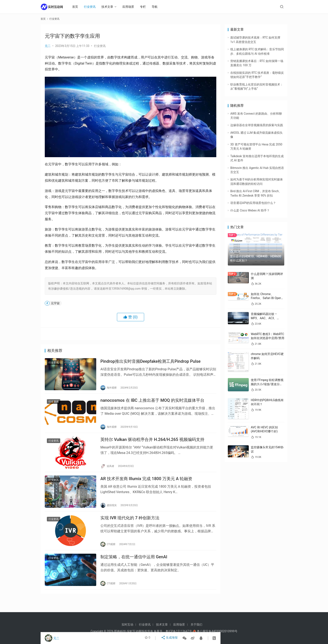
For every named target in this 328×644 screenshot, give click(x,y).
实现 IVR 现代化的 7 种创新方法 (130, 525)
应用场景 (131, 7)
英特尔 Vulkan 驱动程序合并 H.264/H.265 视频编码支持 (152, 444)
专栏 (145, 7)
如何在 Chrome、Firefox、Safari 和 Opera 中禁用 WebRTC (267, 298)
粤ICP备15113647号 (179, 631)
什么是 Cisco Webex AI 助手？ (250, 210)
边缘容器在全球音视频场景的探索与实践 (257, 125)
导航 (157, 7)
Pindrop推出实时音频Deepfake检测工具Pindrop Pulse (151, 362)
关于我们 (196, 625)
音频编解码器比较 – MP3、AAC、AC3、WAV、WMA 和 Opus (265, 318)
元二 (48, 46)
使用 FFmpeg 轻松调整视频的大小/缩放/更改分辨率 (267, 384)
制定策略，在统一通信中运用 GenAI (134, 566)
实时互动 (127, 625)
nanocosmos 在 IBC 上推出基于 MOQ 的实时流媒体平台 (152, 403)
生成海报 (170, 638)
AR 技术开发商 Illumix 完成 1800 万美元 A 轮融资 (146, 485)
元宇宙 (55, 303)
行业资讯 (92, 7)
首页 (77, 7)
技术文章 (110, 7)
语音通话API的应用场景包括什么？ (253, 203)
